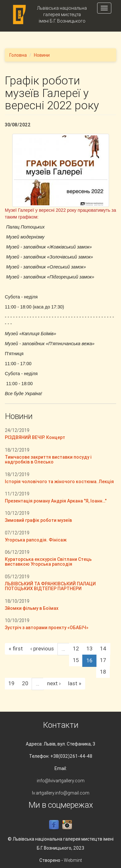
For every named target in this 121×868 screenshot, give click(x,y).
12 (76, 649)
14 (103, 649)
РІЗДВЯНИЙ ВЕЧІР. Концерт (35, 437)
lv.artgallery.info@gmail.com (61, 793)
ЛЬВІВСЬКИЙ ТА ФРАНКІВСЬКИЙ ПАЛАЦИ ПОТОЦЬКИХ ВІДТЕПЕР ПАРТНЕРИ (50, 586)
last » (75, 683)
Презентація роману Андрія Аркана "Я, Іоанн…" (56, 501)
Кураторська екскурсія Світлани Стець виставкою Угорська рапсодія (48, 562)
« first (16, 649)
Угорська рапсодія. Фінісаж (36, 540)
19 (11, 683)
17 (103, 660)
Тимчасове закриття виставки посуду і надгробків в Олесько (48, 459)
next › (54, 683)
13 (90, 649)
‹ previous (42, 649)
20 (25, 683)
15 (76, 660)
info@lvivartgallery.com (61, 781)
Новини (42, 55)
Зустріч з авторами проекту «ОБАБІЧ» (47, 628)
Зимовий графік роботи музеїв (38, 520)
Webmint (73, 860)
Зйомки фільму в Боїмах (32, 608)
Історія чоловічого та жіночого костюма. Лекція (59, 482)
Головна (18, 55)
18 (103, 672)
